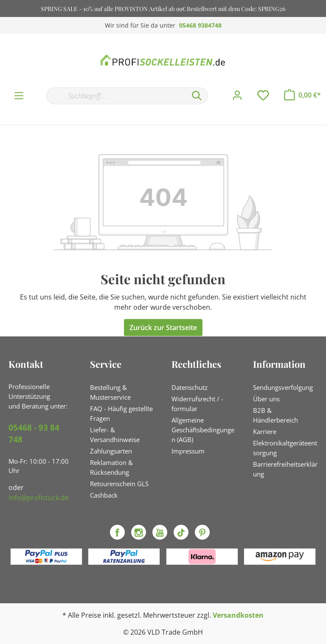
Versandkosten (238, 615)
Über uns (266, 399)
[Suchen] (197, 96)
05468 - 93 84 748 (34, 434)
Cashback (104, 495)
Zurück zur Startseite (163, 328)
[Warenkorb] (302, 95)
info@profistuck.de (39, 498)
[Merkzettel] (263, 95)
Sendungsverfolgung (283, 387)
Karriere (265, 431)
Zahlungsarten (111, 451)
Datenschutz (190, 387)
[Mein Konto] (237, 95)
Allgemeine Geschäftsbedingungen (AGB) (203, 430)
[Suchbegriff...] (116, 96)
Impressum (188, 451)
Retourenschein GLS (119, 484)
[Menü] (19, 96)
